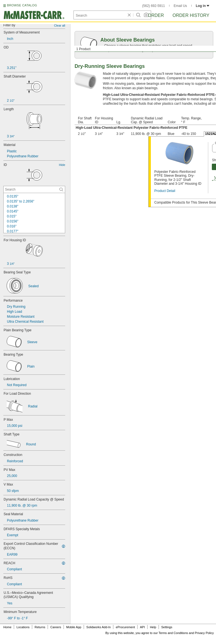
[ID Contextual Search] (34, 189)
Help (153, 627)
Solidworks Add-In (98, 627)
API (143, 627)
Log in (203, 6)
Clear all (60, 25)
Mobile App (74, 627)
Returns (40, 627)
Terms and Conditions (173, 633)
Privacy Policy (204, 633)
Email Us (180, 6)
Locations (23, 627)
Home (7, 627)
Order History (191, 15)
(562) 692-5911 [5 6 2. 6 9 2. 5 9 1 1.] (154, 6)
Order (156, 15)
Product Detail (165, 191)
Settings (167, 627)
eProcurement (125, 627)
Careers (56, 627)
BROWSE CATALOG (22, 5)
